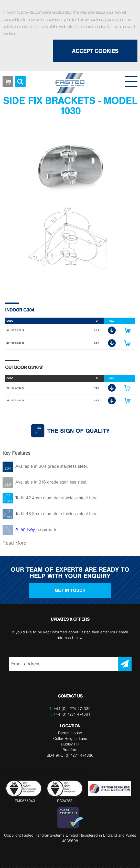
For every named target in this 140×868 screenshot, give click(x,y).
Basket (8, 78)
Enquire (127, 330)
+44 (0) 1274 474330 (72, 709)
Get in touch (70, 590)
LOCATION (70, 726)
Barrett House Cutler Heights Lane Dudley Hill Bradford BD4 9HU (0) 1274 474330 (70, 744)
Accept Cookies (95, 51)
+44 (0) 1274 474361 (70, 714)
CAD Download (112, 330)
